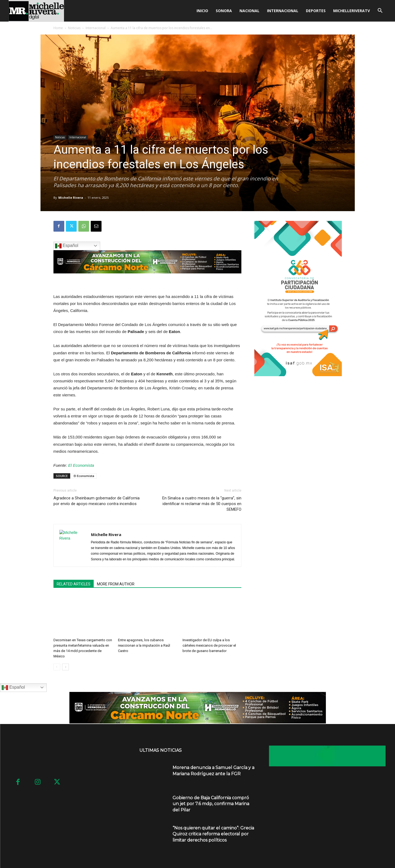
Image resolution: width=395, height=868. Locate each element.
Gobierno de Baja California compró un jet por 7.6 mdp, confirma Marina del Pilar (211, 804)
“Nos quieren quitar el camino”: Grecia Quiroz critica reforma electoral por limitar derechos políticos (213, 834)
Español (67, 246)
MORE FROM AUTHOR (116, 584)
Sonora (224, 11)
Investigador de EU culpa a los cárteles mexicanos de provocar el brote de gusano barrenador (209, 645)
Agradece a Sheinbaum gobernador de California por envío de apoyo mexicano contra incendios (97, 501)
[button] (380, 11)
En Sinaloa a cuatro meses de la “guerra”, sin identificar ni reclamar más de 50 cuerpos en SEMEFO (202, 504)
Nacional (249, 11)
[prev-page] (57, 667)
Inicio (202, 11)
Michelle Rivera (71, 198)
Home (58, 28)
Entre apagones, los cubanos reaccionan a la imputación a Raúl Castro (144, 645)
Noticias (74, 28)
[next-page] (65, 667)
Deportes (316, 11)
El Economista (81, 465)
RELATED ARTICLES (74, 584)
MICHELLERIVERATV (352, 11)
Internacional (283, 11)
